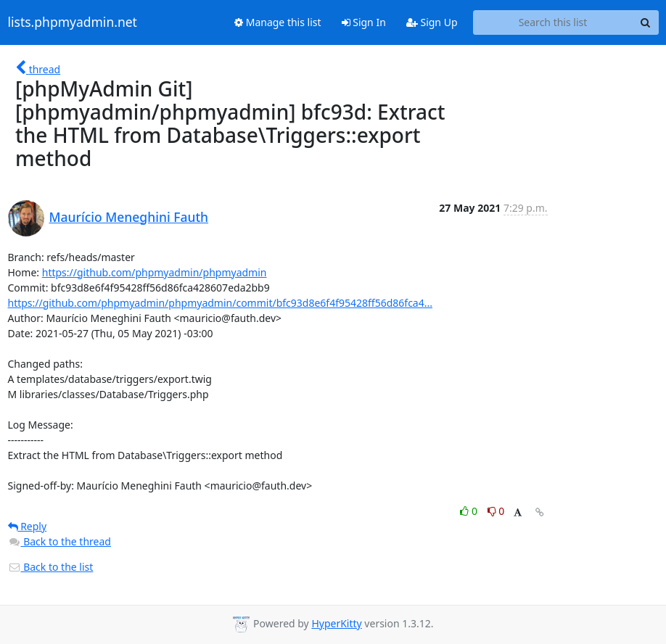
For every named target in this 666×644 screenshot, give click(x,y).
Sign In (364, 22)
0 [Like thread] (470, 511)
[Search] (646, 22)
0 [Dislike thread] (496, 511)
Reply (28, 526)
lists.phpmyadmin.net (73, 22)
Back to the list (51, 567)
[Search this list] (553, 22)
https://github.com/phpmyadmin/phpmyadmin (155, 272)
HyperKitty (336, 623)
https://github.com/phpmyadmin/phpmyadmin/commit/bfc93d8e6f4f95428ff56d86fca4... (220, 303)
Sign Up (432, 22)
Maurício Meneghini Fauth (129, 217)
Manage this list (278, 22)
